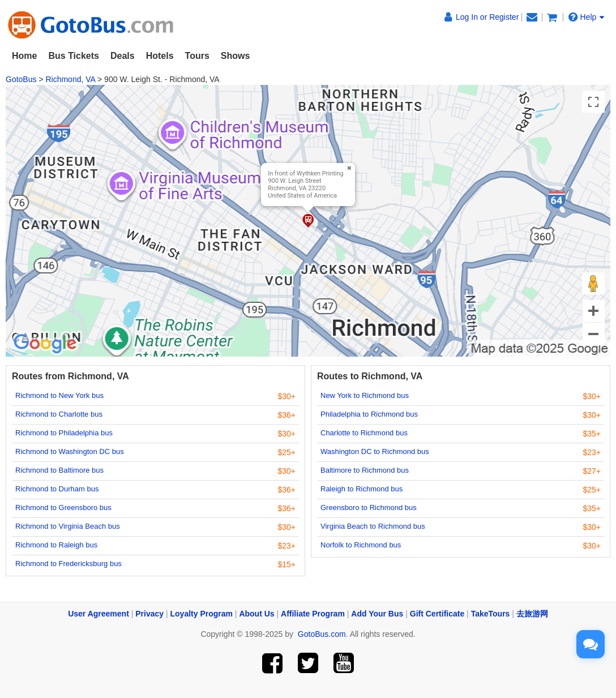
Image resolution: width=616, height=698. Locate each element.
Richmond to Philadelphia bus (64, 433)
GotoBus (21, 79)
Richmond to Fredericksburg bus (69, 564)
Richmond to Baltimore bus (59, 470)
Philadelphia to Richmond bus (369, 414)
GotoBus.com (322, 634)
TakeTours (491, 614)
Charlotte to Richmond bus (364, 433)
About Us (256, 614)
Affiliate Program (313, 614)
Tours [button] (197, 56)
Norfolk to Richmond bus (361, 545)
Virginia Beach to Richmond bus (373, 526)
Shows (236, 56)
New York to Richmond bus (365, 395)
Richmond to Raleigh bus (56, 545)
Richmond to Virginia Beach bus (68, 526)
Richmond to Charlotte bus (59, 414)
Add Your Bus (377, 614)
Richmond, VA (70, 79)
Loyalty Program (202, 614)
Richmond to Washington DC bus (70, 451)
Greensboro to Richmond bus (369, 508)
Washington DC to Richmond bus (375, 451)
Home (24, 56)
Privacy (149, 614)
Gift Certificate (437, 614)
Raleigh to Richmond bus (362, 489)
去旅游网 (532, 614)
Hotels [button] (160, 56)
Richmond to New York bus (59, 395)
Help (587, 17)
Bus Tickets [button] (74, 56)
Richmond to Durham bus (57, 489)
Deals (123, 56)
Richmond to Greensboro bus (63, 508)
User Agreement (99, 614)
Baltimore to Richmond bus (365, 470)
